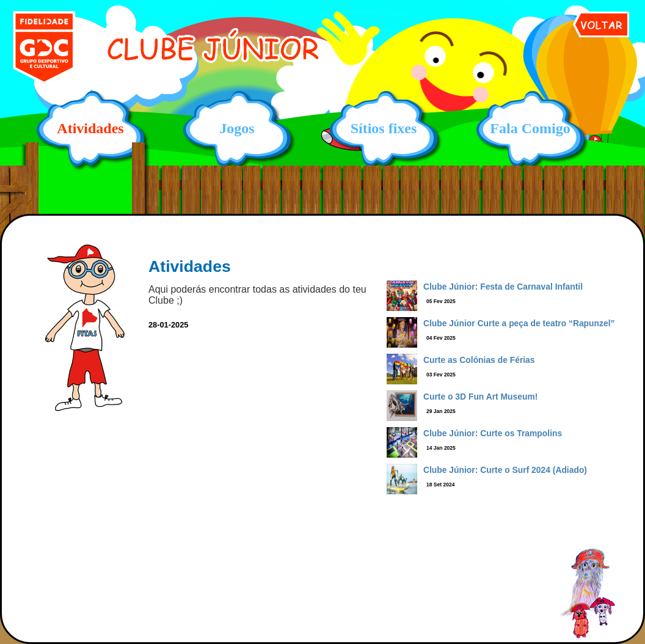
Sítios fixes (384, 128)
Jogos (237, 128)
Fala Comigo (530, 128)
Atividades (90, 128)
